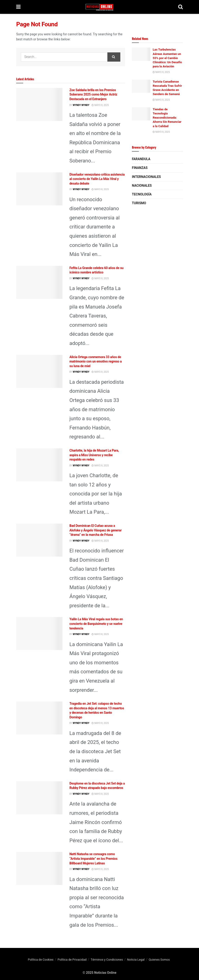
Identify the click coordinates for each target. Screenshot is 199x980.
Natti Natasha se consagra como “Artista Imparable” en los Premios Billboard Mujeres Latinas (93, 859)
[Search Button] (114, 57)
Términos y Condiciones (107, 960)
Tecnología (142, 194)
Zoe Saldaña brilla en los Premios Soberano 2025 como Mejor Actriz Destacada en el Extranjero (93, 94)
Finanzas (140, 168)
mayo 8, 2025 (100, 105)
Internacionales (146, 177)
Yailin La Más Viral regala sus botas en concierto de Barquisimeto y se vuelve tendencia (96, 624)
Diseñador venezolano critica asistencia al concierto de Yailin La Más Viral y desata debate (97, 179)
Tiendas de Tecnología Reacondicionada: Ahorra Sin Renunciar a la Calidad (167, 118)
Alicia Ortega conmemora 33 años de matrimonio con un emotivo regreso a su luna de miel (96, 361)
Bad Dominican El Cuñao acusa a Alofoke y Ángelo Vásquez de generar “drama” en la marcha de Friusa (96, 530)
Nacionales (142, 186)
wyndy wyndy (81, 105)
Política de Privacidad (72, 960)
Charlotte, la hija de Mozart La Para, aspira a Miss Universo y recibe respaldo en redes (94, 455)
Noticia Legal (136, 960)
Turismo (139, 203)
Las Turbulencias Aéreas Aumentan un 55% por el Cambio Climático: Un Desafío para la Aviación (167, 58)
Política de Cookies (41, 960)
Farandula (141, 159)
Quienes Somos (159, 960)
